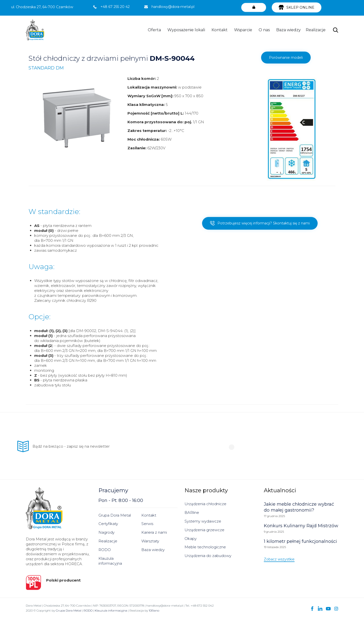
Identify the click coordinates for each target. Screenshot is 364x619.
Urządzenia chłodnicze (205, 504)
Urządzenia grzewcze (204, 530)
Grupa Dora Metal (115, 515)
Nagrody (106, 532)
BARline (192, 512)
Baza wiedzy (288, 30)
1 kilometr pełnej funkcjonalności (300, 541)
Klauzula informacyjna (110, 561)
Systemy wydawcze (203, 521)
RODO (105, 550)
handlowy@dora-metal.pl (173, 7)
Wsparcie (243, 30)
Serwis (147, 524)
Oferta (154, 30)
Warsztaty (150, 541)
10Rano (154, 610)
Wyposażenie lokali (186, 30)
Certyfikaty (108, 524)
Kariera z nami (154, 532)
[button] (254, 7)
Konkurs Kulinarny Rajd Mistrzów (301, 526)
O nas (264, 30)
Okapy (191, 539)
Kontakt (220, 30)
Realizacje (316, 30)
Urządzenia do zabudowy (208, 556)
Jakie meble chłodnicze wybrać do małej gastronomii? (299, 507)
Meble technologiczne (205, 547)
